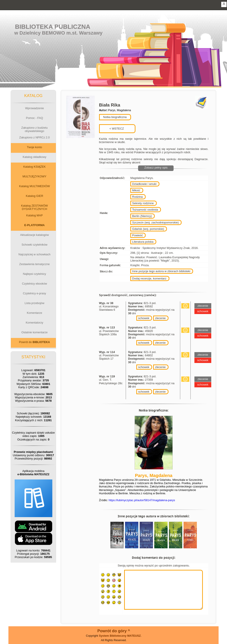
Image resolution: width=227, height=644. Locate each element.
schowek (144, 318)
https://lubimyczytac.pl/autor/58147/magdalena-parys (142, 500)
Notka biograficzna (115, 117)
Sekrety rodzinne (143, 203)
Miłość (136, 190)
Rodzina (137, 197)
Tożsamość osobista (145, 210)
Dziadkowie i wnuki (144, 184)
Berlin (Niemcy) (142, 216)
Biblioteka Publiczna (53, 27)
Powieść (137, 235)
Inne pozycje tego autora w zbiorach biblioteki (161, 271)
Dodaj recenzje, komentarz (149, 278)
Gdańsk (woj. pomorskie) (148, 229)
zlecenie (160, 318)
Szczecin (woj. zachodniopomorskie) (155, 222)
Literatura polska (143, 242)
